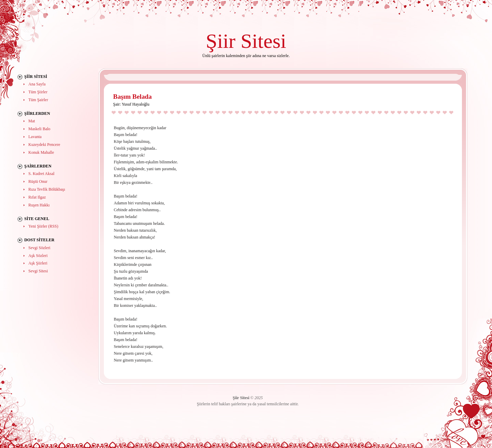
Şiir (221, 41)
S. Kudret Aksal (41, 174)
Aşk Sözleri (38, 256)
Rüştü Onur (38, 181)
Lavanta (35, 137)
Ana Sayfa (37, 84)
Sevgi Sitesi (38, 271)
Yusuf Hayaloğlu (135, 104)
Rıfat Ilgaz (37, 197)
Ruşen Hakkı (39, 205)
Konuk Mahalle (41, 152)
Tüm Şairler (38, 100)
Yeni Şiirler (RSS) (43, 226)
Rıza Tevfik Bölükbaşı (47, 189)
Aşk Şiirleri (38, 263)
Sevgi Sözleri (39, 248)
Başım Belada (132, 97)
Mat (32, 121)
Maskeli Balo (39, 129)
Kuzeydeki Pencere (44, 145)
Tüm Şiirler (38, 92)
